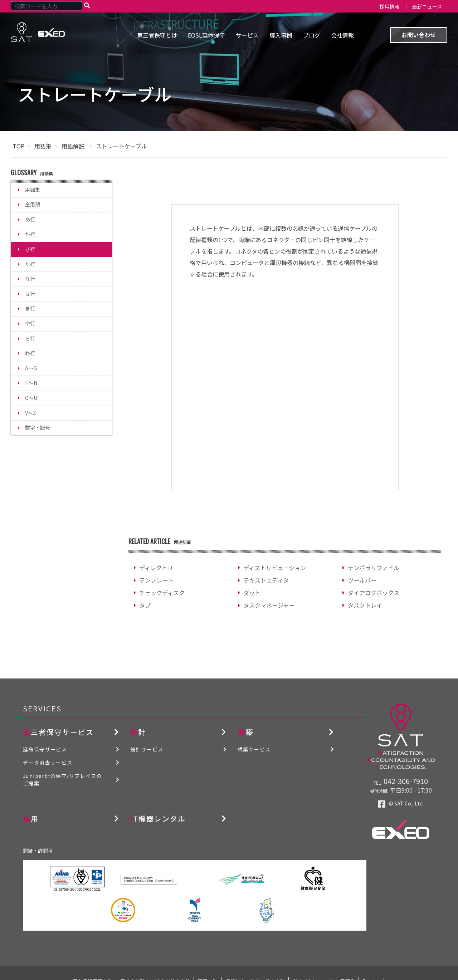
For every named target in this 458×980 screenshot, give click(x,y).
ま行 (30, 308)
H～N (31, 383)
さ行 (30, 249)
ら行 (30, 338)
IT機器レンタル (158, 819)
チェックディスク (162, 593)
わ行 (30, 353)
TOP (18, 146)
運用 (31, 819)
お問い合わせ (419, 35)
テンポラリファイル (374, 568)
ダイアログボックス (374, 593)
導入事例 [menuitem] (281, 35)
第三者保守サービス (58, 732)
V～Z (31, 413)
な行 (30, 279)
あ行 (30, 219)
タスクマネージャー (269, 605)
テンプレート (156, 580)
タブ (145, 605)
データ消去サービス (48, 763)
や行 (30, 323)
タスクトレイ (365, 605)
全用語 (33, 204)
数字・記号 (38, 427)
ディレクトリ (156, 568)
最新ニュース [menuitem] (427, 6)
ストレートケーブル (121, 146)
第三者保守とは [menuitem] (157, 35)
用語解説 (74, 146)
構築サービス (254, 749)
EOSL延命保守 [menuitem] (206, 35)
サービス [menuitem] (247, 35)
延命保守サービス (45, 749)
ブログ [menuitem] (312, 35)
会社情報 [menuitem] (342, 35)
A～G (31, 368)
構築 (245, 732)
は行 (30, 294)
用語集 (43, 146)
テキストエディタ (266, 580)
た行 (30, 264)
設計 (138, 732)
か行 (30, 234)
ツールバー (362, 580)
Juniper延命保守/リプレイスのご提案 (62, 780)
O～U (31, 398)
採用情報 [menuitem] (390, 6)
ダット (252, 593)
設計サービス (147, 749)
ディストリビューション (275, 568)
